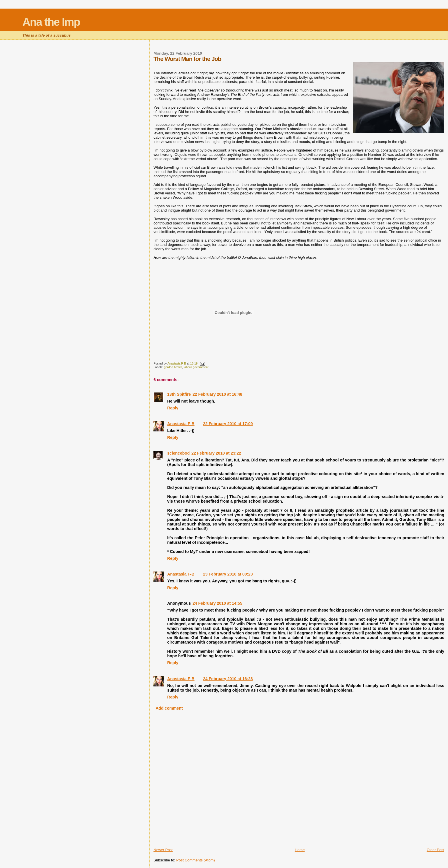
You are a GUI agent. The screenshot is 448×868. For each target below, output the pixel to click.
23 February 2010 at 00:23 (228, 574)
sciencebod (178, 453)
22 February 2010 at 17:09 (228, 424)
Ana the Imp (51, 22)
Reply (173, 408)
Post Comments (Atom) (196, 860)
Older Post (436, 850)
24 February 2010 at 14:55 (217, 603)
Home (300, 850)
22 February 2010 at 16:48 (217, 394)
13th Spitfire (179, 394)
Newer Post (163, 850)
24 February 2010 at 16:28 (228, 679)
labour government (196, 367)
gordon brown (173, 367)
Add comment (169, 708)
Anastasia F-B (181, 424)
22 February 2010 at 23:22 (216, 453)
